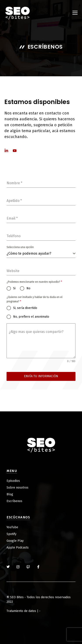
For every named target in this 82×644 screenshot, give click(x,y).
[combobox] (41, 254)
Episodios (13, 481)
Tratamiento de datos (21, 611)
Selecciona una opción (20, 247)
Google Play (15, 541)
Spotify (11, 534)
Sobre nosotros (17, 488)
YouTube (12, 527)
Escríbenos (14, 501)
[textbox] (40, 254)
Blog (10, 494)
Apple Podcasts (18, 548)
